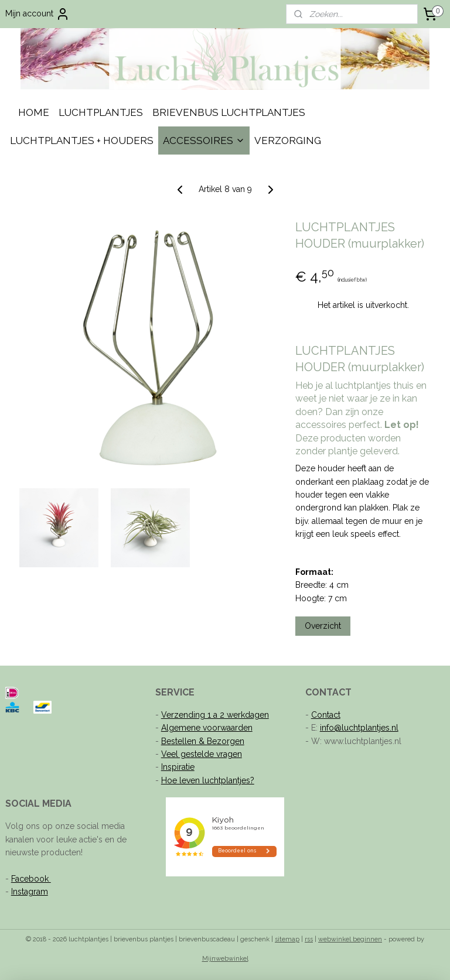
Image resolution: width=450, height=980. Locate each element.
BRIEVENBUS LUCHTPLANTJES (229, 112)
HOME (34, 112)
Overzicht (323, 626)
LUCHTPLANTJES (101, 112)
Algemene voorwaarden (207, 728)
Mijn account (37, 14)
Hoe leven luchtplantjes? (208, 780)
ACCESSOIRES (204, 141)
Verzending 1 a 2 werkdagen (215, 715)
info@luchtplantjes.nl (359, 728)
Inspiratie (178, 767)
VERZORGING (288, 141)
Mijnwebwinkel (225, 959)
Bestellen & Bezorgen (203, 741)
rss (309, 939)
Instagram (30, 892)
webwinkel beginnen (350, 939)
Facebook (31, 879)
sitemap (287, 939)
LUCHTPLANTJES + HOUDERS (82, 141)
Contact (326, 715)
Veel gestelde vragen (202, 754)
